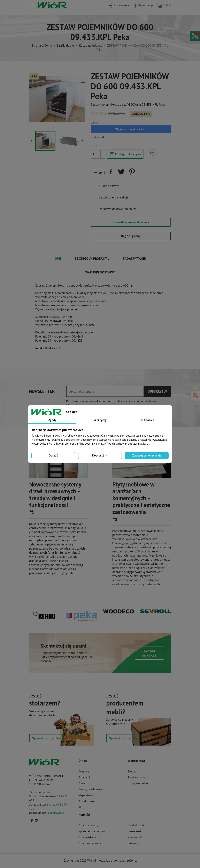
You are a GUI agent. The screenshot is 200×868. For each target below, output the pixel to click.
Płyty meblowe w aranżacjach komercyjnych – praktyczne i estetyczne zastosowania (141, 498)
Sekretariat (134, 831)
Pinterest (132, 172)
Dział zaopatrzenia (90, 843)
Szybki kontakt (150, 653)
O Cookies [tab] (148, 420)
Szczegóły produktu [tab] (92, 258)
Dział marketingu (89, 837)
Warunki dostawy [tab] (100, 272)
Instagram (37, 821)
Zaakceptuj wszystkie (147, 455)
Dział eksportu (137, 825)
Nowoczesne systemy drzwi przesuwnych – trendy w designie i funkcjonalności (55, 495)
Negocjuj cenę (131, 236)
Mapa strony (86, 795)
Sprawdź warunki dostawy (131, 222)
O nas (82, 783)
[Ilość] (96, 154)
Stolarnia (133, 843)
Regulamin (85, 777)
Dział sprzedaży (88, 825)
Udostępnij (111, 172)
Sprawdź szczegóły (46, 738)
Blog (81, 807)
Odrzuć (53, 455)
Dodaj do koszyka (125, 154)
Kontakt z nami (87, 801)
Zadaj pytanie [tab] (134, 258)
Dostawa (84, 771)
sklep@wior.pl (56, 813)
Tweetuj (121, 172)
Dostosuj (100, 455)
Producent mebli (138, 777)
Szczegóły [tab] (100, 420)
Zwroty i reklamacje (91, 789)
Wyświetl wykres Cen (131, 129)
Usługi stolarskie (138, 783)
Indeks (40, 348)
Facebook (32, 821)
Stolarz (132, 771)
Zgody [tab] (52, 420)
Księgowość (135, 837)
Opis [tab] (58, 258)
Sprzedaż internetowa (92, 831)
